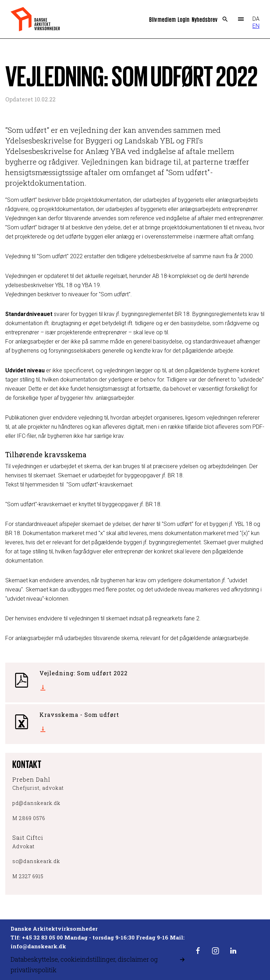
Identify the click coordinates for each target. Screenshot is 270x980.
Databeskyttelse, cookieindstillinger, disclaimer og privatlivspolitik (84, 965)
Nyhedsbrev (204, 19)
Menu (241, 19)
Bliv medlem (162, 19)
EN (256, 26)
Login (184, 19)
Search (225, 19)
